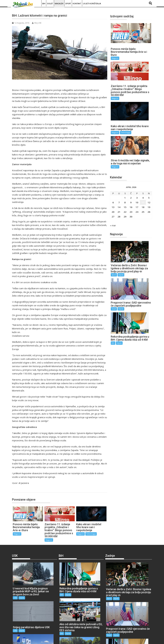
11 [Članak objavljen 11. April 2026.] (143, 154)
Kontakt (77, 4)
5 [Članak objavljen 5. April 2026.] (149, 149)
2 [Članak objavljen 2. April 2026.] (131, 149)
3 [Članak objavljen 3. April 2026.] (137, 149)
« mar (113, 177)
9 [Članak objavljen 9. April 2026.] (131, 154)
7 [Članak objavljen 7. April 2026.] (119, 154)
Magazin (59, 4)
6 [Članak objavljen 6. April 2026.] (113, 154)
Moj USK (37, 23)
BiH (44, 4)
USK (15, 580)
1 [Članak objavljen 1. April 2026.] (125, 149)
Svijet (50, 4)
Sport (68, 4)
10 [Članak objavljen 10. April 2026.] (137, 154)
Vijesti (121, 214)
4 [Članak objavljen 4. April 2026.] (143, 149)
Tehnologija (91, 534)
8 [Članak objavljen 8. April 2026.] (125, 154)
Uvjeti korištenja (92, 4)
